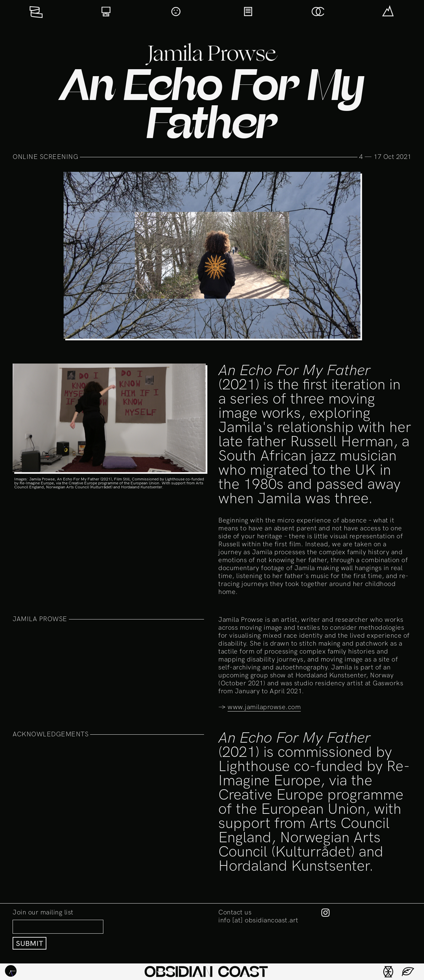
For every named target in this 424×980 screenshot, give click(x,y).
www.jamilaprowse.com (264, 707)
